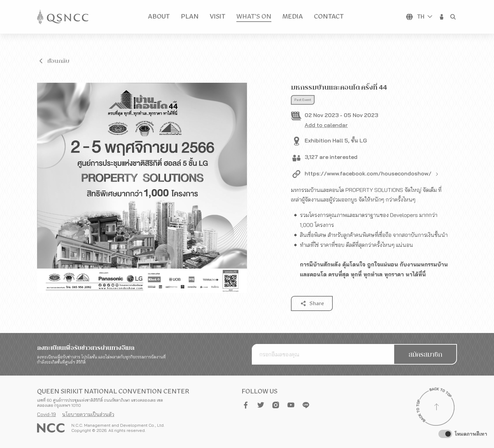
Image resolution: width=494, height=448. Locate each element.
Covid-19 (46, 414)
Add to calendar (326, 125)
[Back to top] (436, 408)
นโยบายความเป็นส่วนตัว (88, 414)
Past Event (303, 100)
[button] (442, 17)
